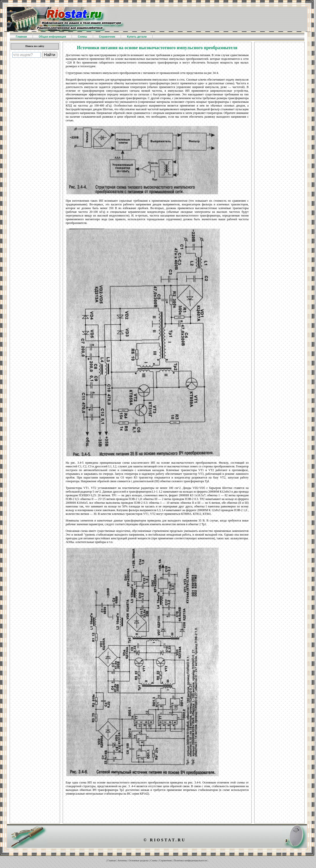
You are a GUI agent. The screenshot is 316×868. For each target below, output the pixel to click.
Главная (112, 860)
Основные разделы (139, 860)
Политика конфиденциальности (190, 860)
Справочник (166, 860)
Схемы (154, 860)
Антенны (122, 860)
